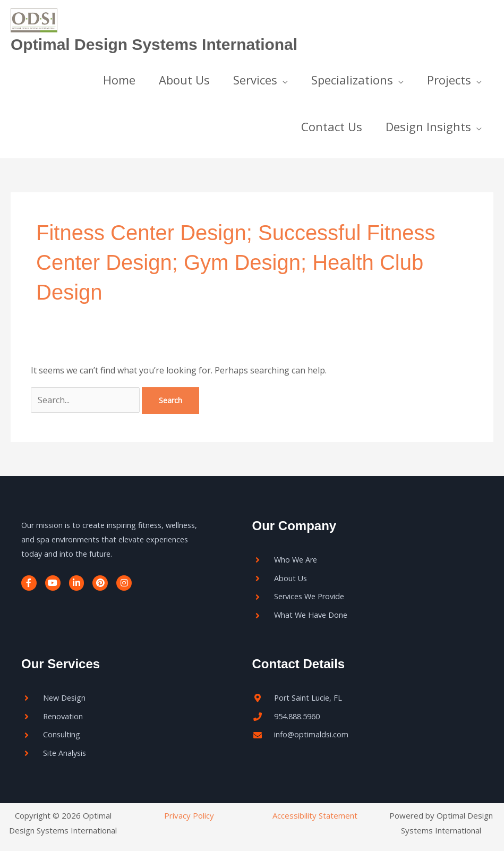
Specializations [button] (352, 80)
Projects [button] (449, 80)
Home (119, 80)
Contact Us (332, 126)
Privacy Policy (189, 815)
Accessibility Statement (315, 815)
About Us (184, 80)
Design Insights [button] (428, 126)
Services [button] (255, 80)
